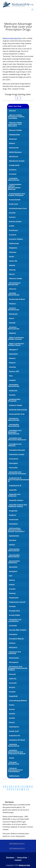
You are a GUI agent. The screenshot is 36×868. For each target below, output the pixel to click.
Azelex (12, 758)
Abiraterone (13, 157)
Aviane (12, 705)
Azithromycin (14, 776)
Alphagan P (13, 350)
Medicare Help (24, 865)
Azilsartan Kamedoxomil (13, 763)
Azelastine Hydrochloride (14, 745)
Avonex (12, 709)
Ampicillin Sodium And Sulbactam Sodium (17, 506)
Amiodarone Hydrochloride (14, 419)
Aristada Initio (14, 611)
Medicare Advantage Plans (12, 38)
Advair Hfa (13, 261)
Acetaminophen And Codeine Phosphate (16, 195)
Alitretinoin (13, 314)
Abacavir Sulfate (15, 130)
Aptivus (12, 580)
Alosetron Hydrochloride (14, 328)
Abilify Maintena (15, 152)
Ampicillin (13, 490)
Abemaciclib (14, 148)
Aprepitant (13, 571)
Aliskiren (12, 304)
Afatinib (12, 265)
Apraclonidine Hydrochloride (14, 556)
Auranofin (13, 683)
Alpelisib (12, 333)
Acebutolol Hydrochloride (14, 179)
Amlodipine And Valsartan (15, 445)
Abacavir (12, 111)
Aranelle (12, 589)
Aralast (12, 585)
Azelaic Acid (14, 731)
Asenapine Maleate (16, 639)
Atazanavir (13, 647)
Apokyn (12, 545)
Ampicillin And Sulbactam (14, 495)
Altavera (12, 358)
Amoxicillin (13, 468)
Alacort (12, 274)
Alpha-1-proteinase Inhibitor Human (16, 344)
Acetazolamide (15, 200)
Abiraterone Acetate (17, 161)
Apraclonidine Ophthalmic (14, 562)
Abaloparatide (14, 135)
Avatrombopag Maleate (18, 701)
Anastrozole (14, 520)
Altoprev (12, 363)
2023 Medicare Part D (17, 848)
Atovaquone (14, 662)
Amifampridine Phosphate (14, 400)
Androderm (13, 524)
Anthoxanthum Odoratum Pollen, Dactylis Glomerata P (16, 530)
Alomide (12, 323)
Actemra (12, 217)
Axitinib (12, 714)
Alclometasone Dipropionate (14, 284)
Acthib (11, 226)
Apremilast (13, 567)
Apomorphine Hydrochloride (14, 550)
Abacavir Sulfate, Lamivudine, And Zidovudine (15, 124)
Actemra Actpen (15, 222)
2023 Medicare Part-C (17, 843)
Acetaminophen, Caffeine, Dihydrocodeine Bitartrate (15, 187)
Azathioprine (14, 727)
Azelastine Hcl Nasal (17, 740)
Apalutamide (14, 536)
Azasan (12, 722)
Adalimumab (14, 244)
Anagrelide (13, 511)
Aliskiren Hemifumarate (14, 309)
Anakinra (12, 515)
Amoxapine (13, 463)
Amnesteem (14, 459)
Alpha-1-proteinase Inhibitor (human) (16, 338)
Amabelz (12, 380)
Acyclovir (13, 235)
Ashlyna (12, 643)
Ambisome (13, 391)
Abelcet (12, 143)
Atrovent (12, 674)
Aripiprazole (14, 598)
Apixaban (13, 540)
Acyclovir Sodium (16, 239)
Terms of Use (22, 857)
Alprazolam (13, 354)
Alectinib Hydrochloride (14, 294)
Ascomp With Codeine (18, 630)
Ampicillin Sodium (16, 500)
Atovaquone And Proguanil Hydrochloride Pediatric (18, 668)
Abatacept (13, 139)
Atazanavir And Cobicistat (14, 653)
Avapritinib (13, 696)
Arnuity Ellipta (14, 615)
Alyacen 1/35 (14, 371)
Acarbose (13, 170)
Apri (11, 576)
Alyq (11, 376)
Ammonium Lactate (17, 454)
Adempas (13, 252)
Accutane (13, 174)
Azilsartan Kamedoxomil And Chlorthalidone (15, 770)
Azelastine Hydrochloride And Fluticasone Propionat (17, 752)
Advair (11, 257)
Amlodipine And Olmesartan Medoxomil (17, 439)
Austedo (12, 692)
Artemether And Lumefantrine (15, 620)
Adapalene (13, 248)
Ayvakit (12, 718)
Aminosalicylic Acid (17, 414)
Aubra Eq (13, 679)
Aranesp (12, 593)
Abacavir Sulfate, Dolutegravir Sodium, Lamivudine (16, 117)
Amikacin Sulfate (16, 405)
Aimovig (12, 270)
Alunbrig (12, 367)
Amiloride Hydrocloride (18, 410)
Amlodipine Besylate (17, 450)
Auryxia (12, 687)
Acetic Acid (13, 204)
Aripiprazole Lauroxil (17, 602)
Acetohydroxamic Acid (18, 208)
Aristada (12, 606)
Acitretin (12, 213)
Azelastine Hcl (14, 736)
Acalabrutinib (14, 165)
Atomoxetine (14, 658)
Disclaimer (10, 857)
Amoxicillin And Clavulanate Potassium (17, 473)
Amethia (12, 395)
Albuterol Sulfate (15, 279)
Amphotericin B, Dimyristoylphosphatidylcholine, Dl (21, 480)
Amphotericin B (15, 486)
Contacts (18, 860)
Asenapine (13, 634)
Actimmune (13, 230)
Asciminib (13, 626)
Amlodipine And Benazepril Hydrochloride (15, 432)
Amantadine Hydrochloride (14, 385)
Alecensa (13, 289)
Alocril (11, 318)
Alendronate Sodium (17, 299)
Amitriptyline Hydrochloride (14, 425)
